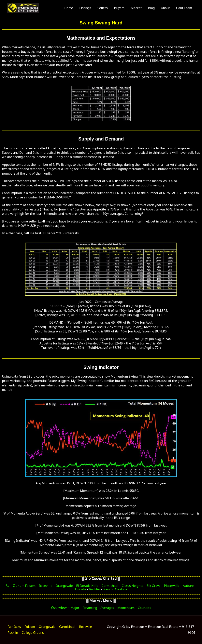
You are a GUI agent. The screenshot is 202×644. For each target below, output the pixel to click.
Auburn (188, 586)
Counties (144, 608)
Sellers (103, 9)
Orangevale (64, 586)
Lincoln (80, 589)
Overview (59, 608)
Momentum (126, 608)
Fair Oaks (13, 585)
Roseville (46, 586)
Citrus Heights (132, 586)
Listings (85, 9)
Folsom (30, 586)
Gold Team (184, 9)
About (165, 9)
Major (74, 608)
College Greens (50, 633)
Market (136, 9)
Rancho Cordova (115, 589)
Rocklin (95, 589)
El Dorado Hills (87, 586)
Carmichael (110, 586)
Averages (107, 608)
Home (69, 9)
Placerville (172, 586)
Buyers (119, 9)
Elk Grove (154, 586)
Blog (151, 9)
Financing (90, 608)
